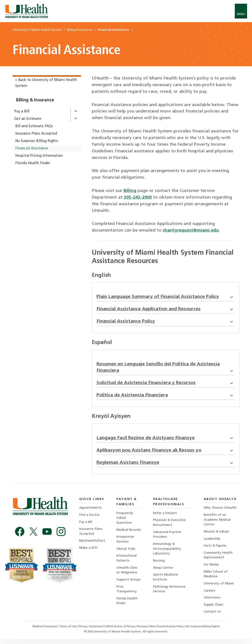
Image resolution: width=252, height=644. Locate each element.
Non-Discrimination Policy (169, 631)
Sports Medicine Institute (166, 581)
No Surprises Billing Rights (37, 141)
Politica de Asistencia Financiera (166, 397)
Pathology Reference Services (170, 593)
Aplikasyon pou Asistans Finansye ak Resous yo (166, 453)
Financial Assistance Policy (166, 322)
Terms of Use (66, 631)
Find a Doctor (90, 518)
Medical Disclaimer (42, 631)
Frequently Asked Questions (125, 521)
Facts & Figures (216, 549)
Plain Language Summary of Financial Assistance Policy (166, 297)
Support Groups (129, 584)
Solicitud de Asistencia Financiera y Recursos (166, 385)
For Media (212, 569)
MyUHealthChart (92, 544)
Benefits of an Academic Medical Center (218, 523)
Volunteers (213, 602)
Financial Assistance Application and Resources (166, 310)
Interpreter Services (126, 543)
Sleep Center (163, 572)
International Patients (127, 562)
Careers (210, 595)
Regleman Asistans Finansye (166, 466)
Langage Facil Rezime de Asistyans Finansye (166, 440)
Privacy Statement (90, 631)
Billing (130, 191)
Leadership (212, 542)
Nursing (159, 565)
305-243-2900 (138, 197)
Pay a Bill (22, 112)
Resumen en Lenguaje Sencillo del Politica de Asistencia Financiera (166, 369)
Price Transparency (127, 593)
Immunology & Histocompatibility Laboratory (167, 552)
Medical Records (129, 533)
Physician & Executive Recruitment (170, 526)
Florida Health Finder (33, 163)
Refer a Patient (165, 516)
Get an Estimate (28, 119)
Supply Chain (214, 609)
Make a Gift (88, 552)
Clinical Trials (126, 552)
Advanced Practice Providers (167, 538)
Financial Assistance (32, 149)
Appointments (91, 511)
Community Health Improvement (219, 559)
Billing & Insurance (35, 100)
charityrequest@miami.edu (191, 230)
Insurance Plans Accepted (36, 134)
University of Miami (219, 588)
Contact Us (213, 617)
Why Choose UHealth (221, 511)
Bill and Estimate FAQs (34, 126)
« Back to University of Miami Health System (46, 83)
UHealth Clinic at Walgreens (127, 574)
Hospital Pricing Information (39, 156)
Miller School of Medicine (216, 578)
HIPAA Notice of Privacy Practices (126, 631)
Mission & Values (217, 535)
